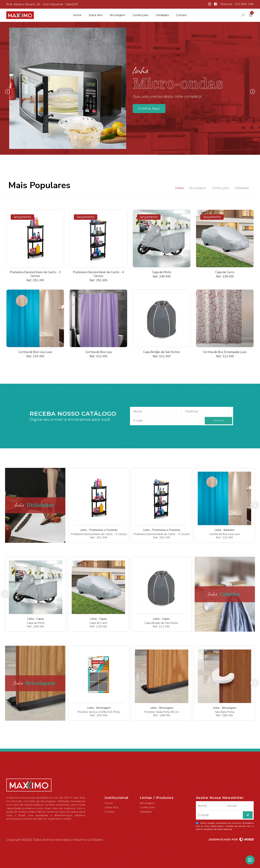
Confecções (140, 15)
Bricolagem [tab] (198, 188)
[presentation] (255, 505)
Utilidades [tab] (242, 188)
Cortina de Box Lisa (98, 352)
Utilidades (162, 15)
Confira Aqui (149, 109)
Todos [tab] (179, 188)
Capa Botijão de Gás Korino (162, 352)
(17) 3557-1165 (244, 4)
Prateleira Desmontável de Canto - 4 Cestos (98, 274)
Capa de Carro (225, 272)
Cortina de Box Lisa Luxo (35, 352)
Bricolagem (118, 15)
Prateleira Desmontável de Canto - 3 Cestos (35, 274)
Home (77, 15)
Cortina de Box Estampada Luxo (225, 352)
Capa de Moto (162, 272)
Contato (182, 15)
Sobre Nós (96, 15)
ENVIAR (218, 421)
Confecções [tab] (220, 188)
